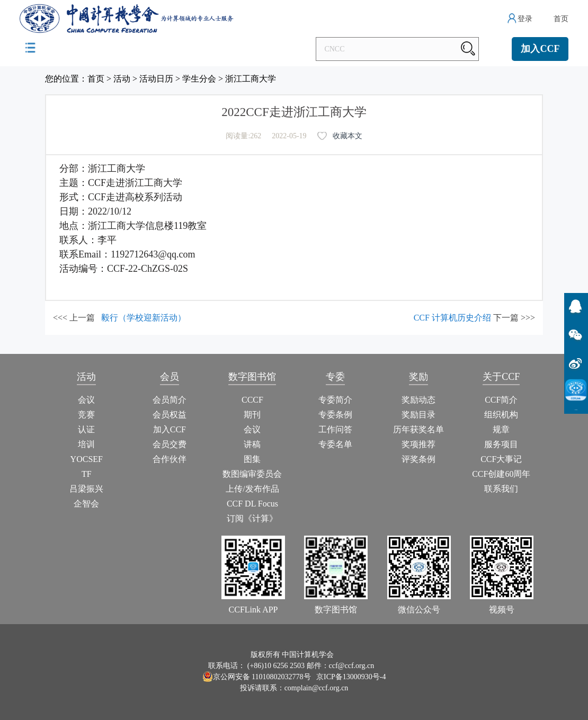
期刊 (252, 415)
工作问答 (335, 429)
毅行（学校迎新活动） (144, 318)
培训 (86, 444)
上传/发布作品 (252, 489)
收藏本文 (348, 136)
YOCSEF (87, 459)
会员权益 (170, 415)
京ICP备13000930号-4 (351, 677)
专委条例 (335, 415)
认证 (86, 429)
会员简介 (170, 400)
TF (87, 474)
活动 (122, 79)
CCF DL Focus (252, 504)
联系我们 (501, 489)
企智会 (86, 504)
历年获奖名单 (418, 429)
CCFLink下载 (576, 410)
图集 (252, 459)
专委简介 (335, 400)
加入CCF (540, 49)
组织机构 (501, 415)
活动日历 (156, 79)
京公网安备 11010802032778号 (257, 677)
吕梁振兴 (86, 489)
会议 (86, 400)
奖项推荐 (418, 444)
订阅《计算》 (252, 518)
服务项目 (501, 444)
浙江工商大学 (251, 79)
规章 (501, 429)
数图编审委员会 (252, 474)
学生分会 (199, 79)
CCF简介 (501, 400)
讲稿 (252, 444)
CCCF (252, 400)
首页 (561, 19)
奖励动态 (418, 400)
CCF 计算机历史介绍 (452, 318)
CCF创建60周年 (501, 474)
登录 (525, 19)
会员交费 (170, 444)
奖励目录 (418, 415)
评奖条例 (418, 459)
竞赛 (86, 415)
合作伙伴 (170, 459)
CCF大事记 (501, 459)
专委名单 (335, 444)
